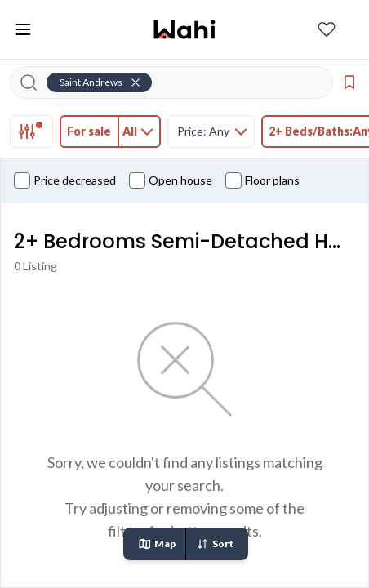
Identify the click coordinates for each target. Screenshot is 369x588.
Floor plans (262, 180)
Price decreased (65, 180)
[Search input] (181, 82)
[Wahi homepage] (184, 29)
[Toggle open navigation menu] (23, 29)
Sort (215, 544)
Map (157, 544)
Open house (171, 180)
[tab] (31, 131)
